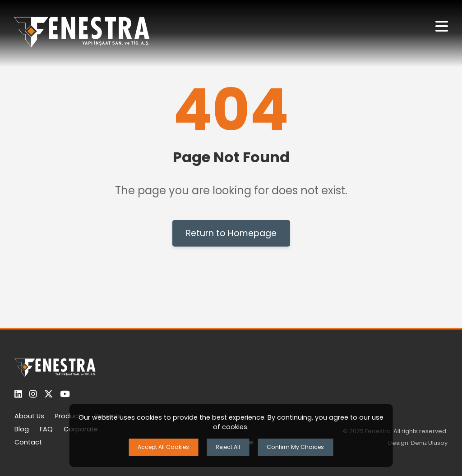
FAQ (46, 429)
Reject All (228, 447)
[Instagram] (33, 394)
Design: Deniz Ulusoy (418, 443)
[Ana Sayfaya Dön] (82, 33)
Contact (28, 442)
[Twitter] (49, 394)
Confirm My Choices (295, 447)
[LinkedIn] (18, 394)
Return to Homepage (231, 233)
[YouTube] (65, 394)
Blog (22, 429)
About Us (29, 416)
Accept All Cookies (163, 447)
